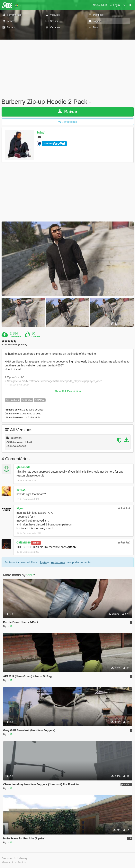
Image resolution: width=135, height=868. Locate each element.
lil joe (20, 508)
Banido (36, 543)
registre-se (58, 562)
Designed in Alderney (15, 858)
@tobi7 (72, 547)
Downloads (16, 336)
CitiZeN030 (23, 542)
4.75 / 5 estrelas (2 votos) (14, 345)
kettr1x (21, 490)
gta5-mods (23, 467)
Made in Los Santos (14, 862)
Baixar (68, 112)
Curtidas (36, 336)
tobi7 (41, 132)
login (43, 562)
